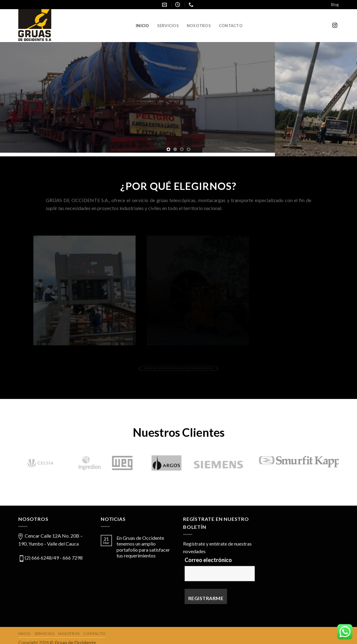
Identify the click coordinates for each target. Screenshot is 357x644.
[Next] (344, 461)
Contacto (231, 26)
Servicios (168, 26)
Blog (335, 5)
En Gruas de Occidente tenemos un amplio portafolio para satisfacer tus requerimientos (143, 543)
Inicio (142, 26)
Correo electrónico (208, 556)
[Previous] (13, 461)
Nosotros (199, 26)
